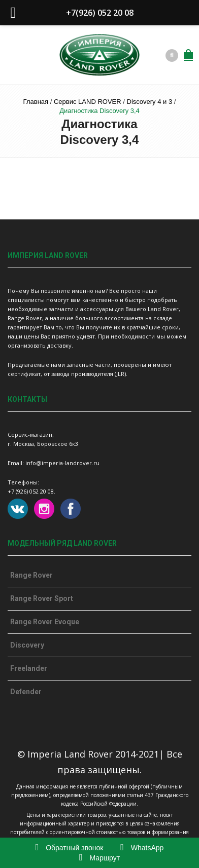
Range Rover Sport (42, 598)
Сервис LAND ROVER (88, 102)
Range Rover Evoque (45, 622)
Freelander (29, 668)
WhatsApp (142, 848)
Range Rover (31, 575)
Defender (26, 692)
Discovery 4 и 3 (150, 102)
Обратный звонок (70, 848)
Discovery (27, 645)
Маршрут (99, 858)
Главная (36, 102)
